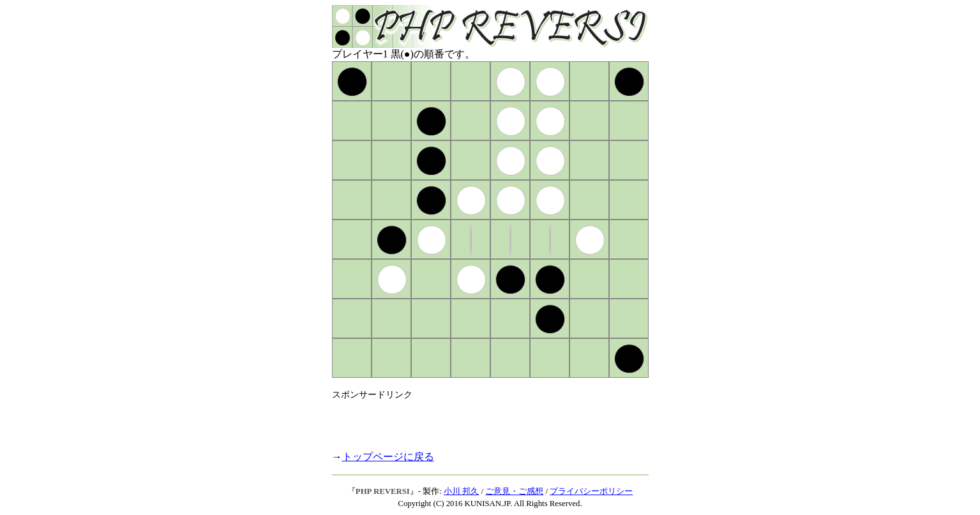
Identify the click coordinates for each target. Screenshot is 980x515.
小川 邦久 (461, 491)
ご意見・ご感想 (514, 491)
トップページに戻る (388, 457)
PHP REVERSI (383, 491)
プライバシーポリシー (591, 491)
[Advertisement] (481, 420)
